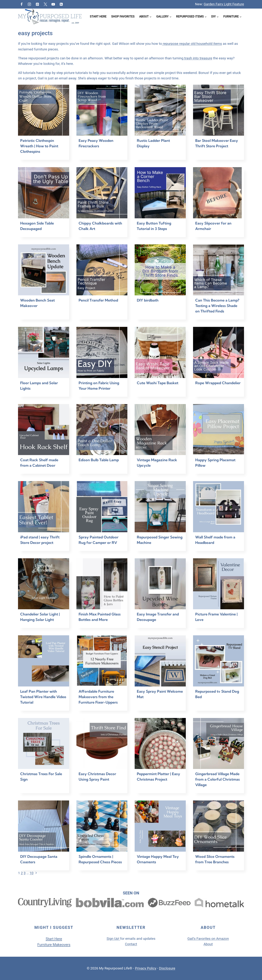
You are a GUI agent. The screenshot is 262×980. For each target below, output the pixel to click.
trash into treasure (198, 58)
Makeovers (61, 945)
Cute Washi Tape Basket (158, 383)
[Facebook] (21, 4)
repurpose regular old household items (192, 44)
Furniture (45, 945)
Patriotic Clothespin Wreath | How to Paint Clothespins (39, 146)
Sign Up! (113, 939)
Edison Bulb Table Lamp (99, 460)
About (208, 944)
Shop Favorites (123, 16)
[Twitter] (45, 4)
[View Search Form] (131, 4)
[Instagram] (29, 4)
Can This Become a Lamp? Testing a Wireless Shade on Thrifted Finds (217, 306)
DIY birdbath (148, 300)
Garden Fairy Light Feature (224, 4)
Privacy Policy (146, 968)
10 (32, 873)
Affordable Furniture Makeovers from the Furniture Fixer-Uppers (98, 697)
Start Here (98, 16)
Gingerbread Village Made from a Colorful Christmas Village (218, 779)
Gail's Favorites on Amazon (208, 939)
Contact (131, 944)
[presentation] (44, 110)
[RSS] (61, 4)
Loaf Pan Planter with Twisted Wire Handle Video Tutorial (43, 697)
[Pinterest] (37, 4)
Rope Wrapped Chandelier (218, 383)
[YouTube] (53, 4)
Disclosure (167, 968)
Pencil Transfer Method (98, 300)
